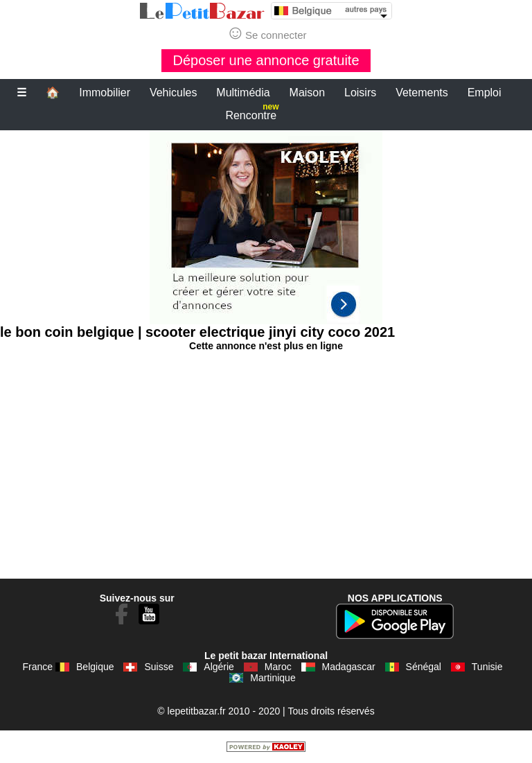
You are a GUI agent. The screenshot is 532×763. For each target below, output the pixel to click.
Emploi (485, 93)
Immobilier (105, 93)
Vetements (422, 93)
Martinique (273, 678)
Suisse (159, 667)
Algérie (219, 667)
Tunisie (487, 667)
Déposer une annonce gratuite (266, 60)
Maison (308, 93)
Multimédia (243, 93)
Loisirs (360, 93)
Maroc (278, 667)
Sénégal (424, 667)
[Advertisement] (266, 227)
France (38, 667)
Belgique (95, 667)
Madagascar (349, 667)
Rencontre (252, 113)
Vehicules (174, 93)
